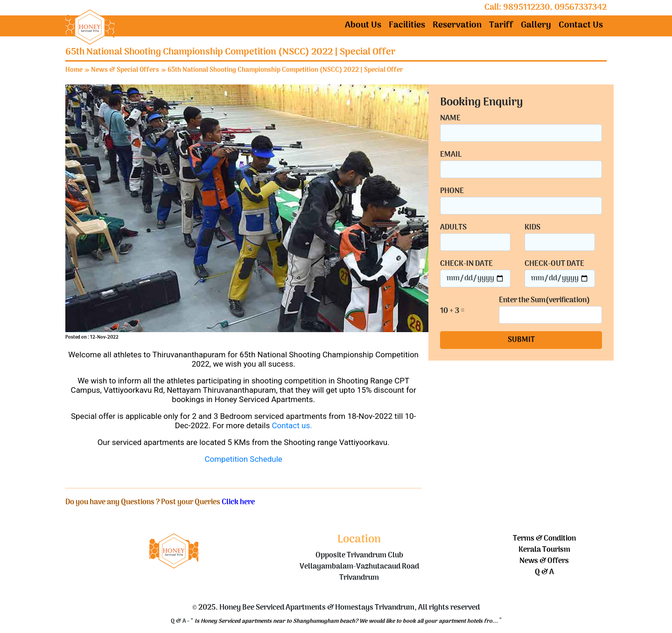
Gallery (536, 25)
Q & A (544, 572)
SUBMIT (521, 340)
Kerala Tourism (544, 550)
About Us (363, 25)
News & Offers (544, 561)
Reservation (457, 25)
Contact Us (581, 25)
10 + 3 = (452, 311)
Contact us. (292, 425)
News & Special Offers (125, 70)
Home (74, 70)
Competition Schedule (243, 459)
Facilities (407, 25)
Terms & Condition (544, 539)
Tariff (501, 25)
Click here (238, 502)
